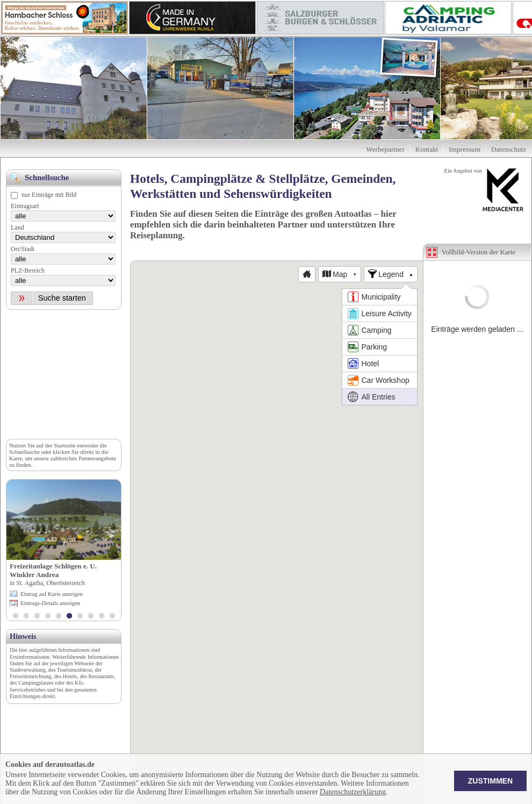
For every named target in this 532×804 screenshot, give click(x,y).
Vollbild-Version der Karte (479, 252)
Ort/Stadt (23, 249)
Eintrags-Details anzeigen (50, 603)
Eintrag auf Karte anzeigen (52, 594)
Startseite (64, 445)
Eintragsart (25, 206)
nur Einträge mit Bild (49, 195)
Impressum (465, 149)
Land (17, 227)
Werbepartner (385, 149)
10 (112, 617)
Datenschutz (509, 149)
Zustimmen (490, 781)
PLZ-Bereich (28, 271)
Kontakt (427, 149)
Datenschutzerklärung (353, 792)
